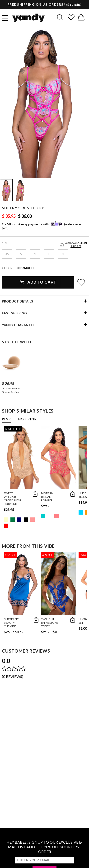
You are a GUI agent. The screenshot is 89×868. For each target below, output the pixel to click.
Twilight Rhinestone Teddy (50, 623)
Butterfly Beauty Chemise (11, 623)
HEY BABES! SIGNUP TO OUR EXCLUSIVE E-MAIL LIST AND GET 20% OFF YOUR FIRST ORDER (44, 847)
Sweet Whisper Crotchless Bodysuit (12, 499)
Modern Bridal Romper (47, 497)
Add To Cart (38, 282)
